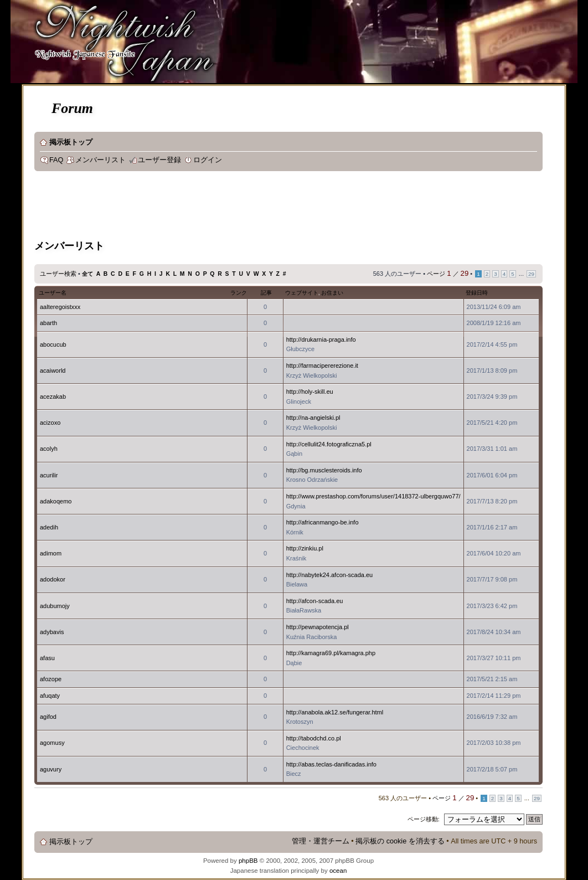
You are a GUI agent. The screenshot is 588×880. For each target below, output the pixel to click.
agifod (48, 717)
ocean (338, 871)
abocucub (53, 344)
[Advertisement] (236, 207)
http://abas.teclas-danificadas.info (331, 764)
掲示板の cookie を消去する (400, 841)
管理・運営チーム (321, 841)
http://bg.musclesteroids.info (324, 470)
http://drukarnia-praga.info (321, 339)
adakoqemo (56, 501)
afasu (47, 658)
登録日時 (477, 293)
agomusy (52, 743)
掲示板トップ (71, 142)
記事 (266, 293)
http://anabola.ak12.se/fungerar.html (335, 712)
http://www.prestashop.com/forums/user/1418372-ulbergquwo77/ (373, 496)
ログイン (208, 160)
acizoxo (50, 423)
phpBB (248, 861)
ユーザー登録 (159, 160)
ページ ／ (448, 274)
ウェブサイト (302, 293)
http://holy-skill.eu (310, 392)
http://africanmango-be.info (323, 522)
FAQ (56, 160)
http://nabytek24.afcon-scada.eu (330, 575)
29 (531, 274)
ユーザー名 (53, 293)
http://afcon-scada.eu (315, 601)
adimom (51, 553)
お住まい (332, 293)
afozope (51, 679)
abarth (48, 323)
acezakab (53, 397)
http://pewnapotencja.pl (318, 627)
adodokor (53, 579)
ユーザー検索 (58, 274)
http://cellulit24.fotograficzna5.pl (329, 444)
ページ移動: (424, 819)
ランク (239, 293)
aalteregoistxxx (60, 307)
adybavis (52, 632)
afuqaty (50, 696)
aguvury (51, 769)
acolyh (49, 449)
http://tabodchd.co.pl (314, 738)
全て (87, 274)
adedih (49, 527)
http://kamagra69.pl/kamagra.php (331, 653)
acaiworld (53, 370)
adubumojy (55, 606)
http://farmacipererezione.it (322, 366)
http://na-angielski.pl (313, 418)
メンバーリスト (100, 160)
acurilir (49, 475)
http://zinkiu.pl (305, 548)
